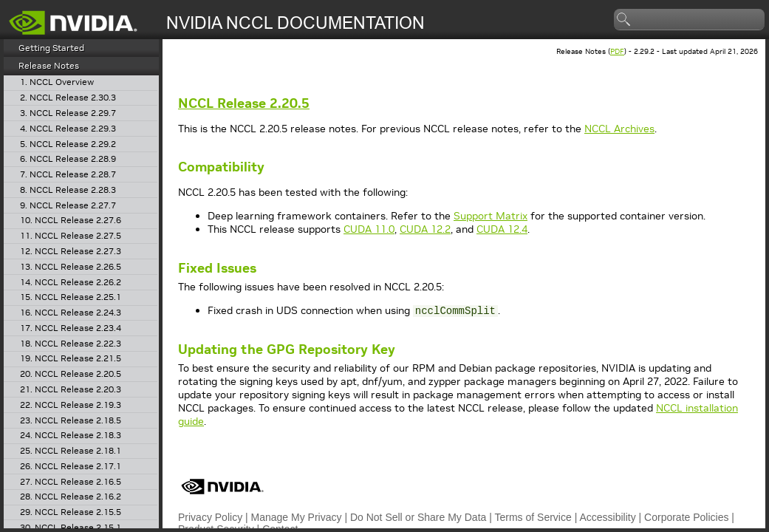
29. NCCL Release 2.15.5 (71, 512)
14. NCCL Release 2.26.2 (71, 283)
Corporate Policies (686, 517)
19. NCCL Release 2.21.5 (71, 359)
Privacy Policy (210, 517)
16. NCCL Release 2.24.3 (71, 313)
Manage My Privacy (297, 517)
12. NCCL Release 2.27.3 (71, 252)
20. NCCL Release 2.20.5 (71, 374)
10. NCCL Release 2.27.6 (71, 221)
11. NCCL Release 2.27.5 (71, 236)
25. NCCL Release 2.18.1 (71, 451)
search (624, 20)
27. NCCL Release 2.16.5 (71, 482)
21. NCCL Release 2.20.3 (71, 390)
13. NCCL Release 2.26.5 (71, 267)
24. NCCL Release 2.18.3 (71, 436)
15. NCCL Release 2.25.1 (71, 297)
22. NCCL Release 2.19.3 (71, 405)
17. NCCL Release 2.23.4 (71, 328)
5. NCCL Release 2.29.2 (68, 144)
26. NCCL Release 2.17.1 (71, 467)
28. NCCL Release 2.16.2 (71, 497)
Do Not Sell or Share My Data (418, 517)
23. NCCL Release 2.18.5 (71, 421)
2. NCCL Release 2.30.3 (68, 98)
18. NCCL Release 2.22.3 (71, 344)
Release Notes (49, 65)
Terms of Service (533, 517)
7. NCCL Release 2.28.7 (68, 175)
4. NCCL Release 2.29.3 (68, 129)
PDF (617, 51)
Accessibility (607, 517)
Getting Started (51, 48)
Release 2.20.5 (244, 103)
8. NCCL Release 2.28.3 (68, 190)
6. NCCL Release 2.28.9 (68, 159)
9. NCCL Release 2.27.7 (68, 206)
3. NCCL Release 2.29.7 (68, 113)
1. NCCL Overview (57, 82)
